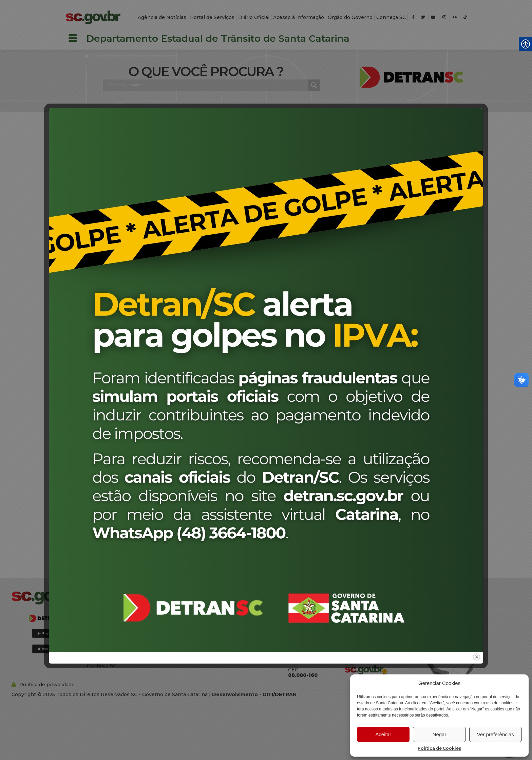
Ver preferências (496, 734)
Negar (440, 734)
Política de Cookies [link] (439, 748)
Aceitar (383, 734)
